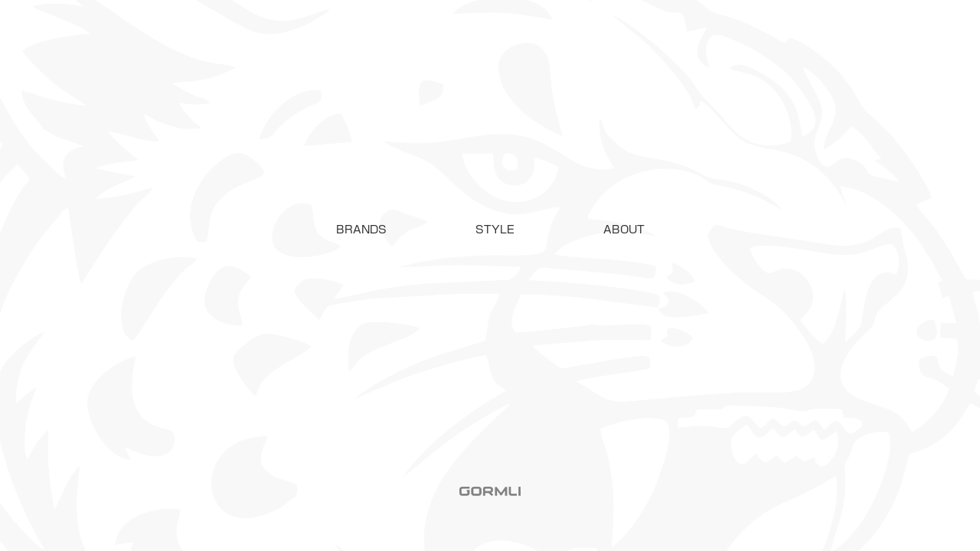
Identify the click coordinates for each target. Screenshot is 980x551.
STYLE (495, 230)
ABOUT (624, 230)
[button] (361, 230)
